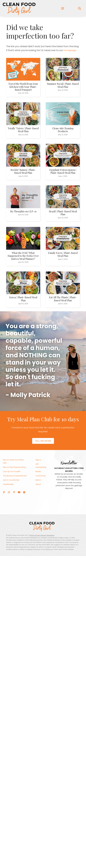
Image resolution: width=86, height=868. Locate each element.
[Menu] (63, 8)
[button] (4, 492)
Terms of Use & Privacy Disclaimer (42, 535)
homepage (70, 50)
